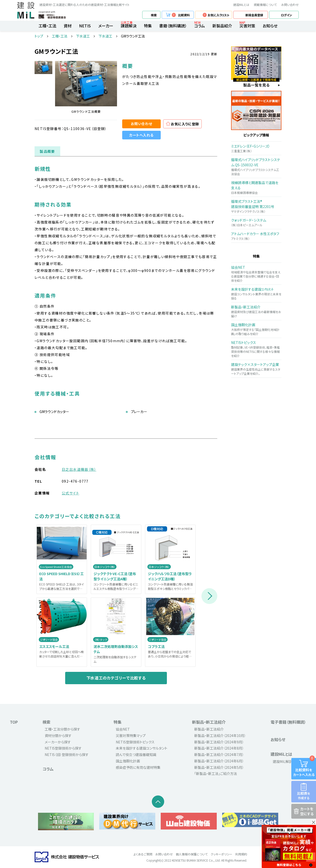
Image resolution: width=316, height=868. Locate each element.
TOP (14, 722)
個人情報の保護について (192, 854)
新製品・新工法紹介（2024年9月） (219, 742)
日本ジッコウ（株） (105, 567)
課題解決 (129, 26)
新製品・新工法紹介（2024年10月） (220, 736)
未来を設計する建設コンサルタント (142, 748)
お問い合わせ (290, 5)
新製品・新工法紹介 (209, 722)
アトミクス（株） (256, 236)
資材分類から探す (58, 736)
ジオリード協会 (49, 640)
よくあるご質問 (143, 854)
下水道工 (83, 36)
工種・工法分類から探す (62, 729)
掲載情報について (265, 5)
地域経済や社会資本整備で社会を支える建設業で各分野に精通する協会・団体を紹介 (256, 274)
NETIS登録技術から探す (63, 748)
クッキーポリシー (221, 854)
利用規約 (241, 854)
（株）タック (101, 640)
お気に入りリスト (216, 15)
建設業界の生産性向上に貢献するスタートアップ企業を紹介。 (256, 369)
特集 (148, 26)
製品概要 (47, 151)
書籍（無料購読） (173, 26)
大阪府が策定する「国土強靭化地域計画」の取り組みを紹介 (256, 329)
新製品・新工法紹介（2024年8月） (219, 748)
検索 (154, 15)
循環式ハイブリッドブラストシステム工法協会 (256, 167)
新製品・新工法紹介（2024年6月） (219, 761)
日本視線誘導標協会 (256, 187)
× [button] (314, 822)
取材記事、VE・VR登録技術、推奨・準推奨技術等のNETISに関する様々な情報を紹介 (256, 349)
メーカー (106, 26)
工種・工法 (47, 26)
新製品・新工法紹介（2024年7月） (219, 755)
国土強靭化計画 (128, 761)
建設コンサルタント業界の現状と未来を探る (256, 293)
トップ (39, 36)
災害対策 (247, 26)
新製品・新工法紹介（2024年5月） (219, 767)
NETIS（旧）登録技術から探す (67, 755)
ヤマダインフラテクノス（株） (256, 206)
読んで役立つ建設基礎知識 (136, 755)
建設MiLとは (241, 5)
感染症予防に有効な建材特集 (138, 767)
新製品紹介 (222, 26)
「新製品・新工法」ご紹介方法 (216, 774)
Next (209, 596)
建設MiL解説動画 (286, 761)
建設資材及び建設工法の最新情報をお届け (256, 311)
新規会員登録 (254, 15)
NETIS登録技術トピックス (135, 742)
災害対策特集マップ (131, 736)
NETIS (85, 26)
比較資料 (181, 15)
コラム (200, 26)
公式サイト (70, 493)
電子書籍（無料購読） (288, 722)
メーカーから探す (58, 742)
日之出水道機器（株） (79, 469)
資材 (68, 26)
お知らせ (270, 26)
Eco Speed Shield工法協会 (56, 567)
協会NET (123, 729)
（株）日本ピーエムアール (256, 222)
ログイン (286, 15)
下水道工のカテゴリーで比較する (116, 678)
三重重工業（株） (256, 148)
